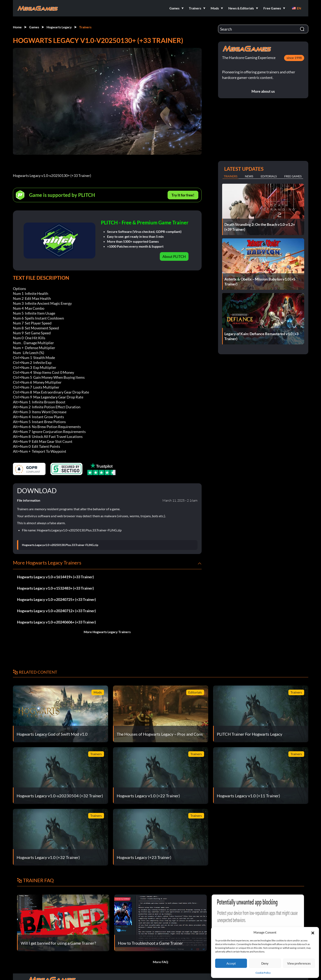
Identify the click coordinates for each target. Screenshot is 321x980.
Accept (231, 963)
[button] (313, 932)
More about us (263, 91)
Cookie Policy (263, 973)
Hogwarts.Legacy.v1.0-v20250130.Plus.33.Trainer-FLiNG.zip (60, 545)
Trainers (85, 27)
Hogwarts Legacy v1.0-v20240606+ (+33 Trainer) (56, 622)
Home (17, 27)
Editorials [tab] (269, 176)
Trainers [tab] (231, 176)
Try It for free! (183, 195)
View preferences (299, 963)
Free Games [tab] (293, 176)
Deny (265, 963)
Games (34, 27)
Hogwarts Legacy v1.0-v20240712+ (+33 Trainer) (56, 611)
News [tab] (249, 176)
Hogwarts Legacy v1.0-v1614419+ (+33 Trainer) (55, 577)
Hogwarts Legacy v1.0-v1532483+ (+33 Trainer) (55, 588)
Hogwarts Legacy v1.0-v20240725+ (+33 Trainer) (56, 599)
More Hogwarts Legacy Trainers (107, 632)
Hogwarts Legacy (59, 27)
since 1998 (294, 58)
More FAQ (160, 962)
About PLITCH (174, 256)
